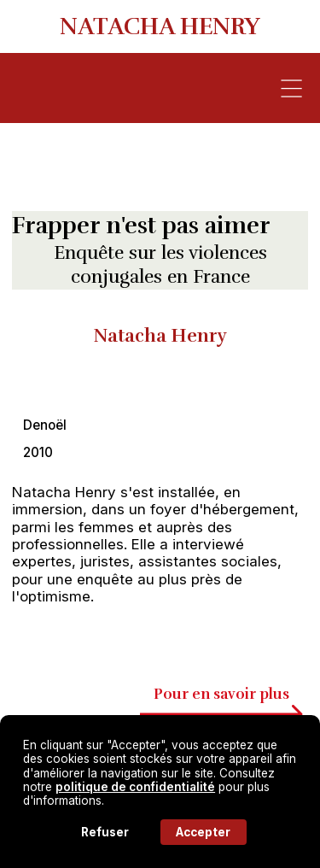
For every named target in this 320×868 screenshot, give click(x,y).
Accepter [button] (203, 832)
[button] (291, 88)
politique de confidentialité (135, 787)
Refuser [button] (105, 832)
